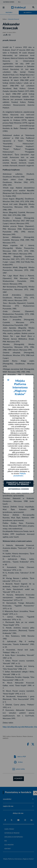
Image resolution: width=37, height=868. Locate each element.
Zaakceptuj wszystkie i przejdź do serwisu (18, 484)
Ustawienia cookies (18, 489)
